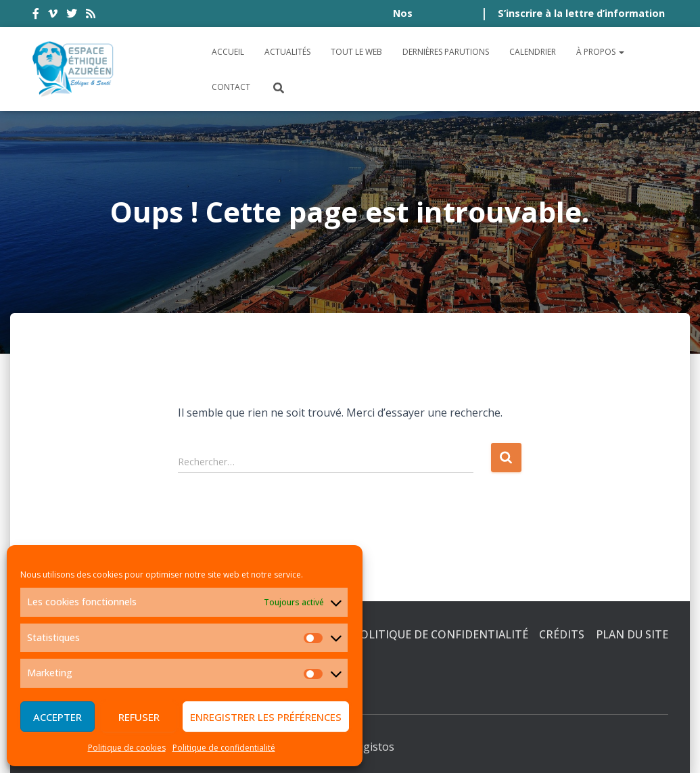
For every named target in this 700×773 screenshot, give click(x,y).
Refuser (139, 717)
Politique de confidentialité (224, 748)
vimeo (53, 16)
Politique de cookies (127, 748)
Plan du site (632, 634)
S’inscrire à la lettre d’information (581, 13)
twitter (72, 16)
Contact (231, 87)
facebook (36, 16)
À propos (600, 52)
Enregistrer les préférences (266, 717)
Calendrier (533, 52)
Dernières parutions (446, 52)
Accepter (57, 717)
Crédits (562, 634)
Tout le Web (356, 52)
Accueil (228, 52)
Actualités (287, 52)
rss (91, 16)
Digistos (373, 747)
